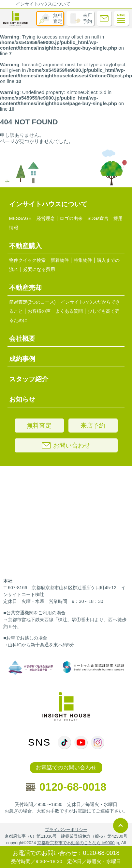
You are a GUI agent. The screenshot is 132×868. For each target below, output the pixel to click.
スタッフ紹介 (29, 379)
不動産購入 (25, 246)
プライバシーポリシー (66, 830)
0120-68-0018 (66, 787)
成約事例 (22, 359)
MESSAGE (20, 218)
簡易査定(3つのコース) (32, 302)
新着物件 (60, 260)
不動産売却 (25, 288)
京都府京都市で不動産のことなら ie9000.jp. (79, 843)
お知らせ (22, 399)
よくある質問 (69, 311)
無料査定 (58, 18)
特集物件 (83, 260)
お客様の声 (39, 311)
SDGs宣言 (98, 218)
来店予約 (87, 18)
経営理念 (46, 218)
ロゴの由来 (71, 218)
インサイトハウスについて (43, 4)
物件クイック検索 (27, 260)
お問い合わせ (66, 445)
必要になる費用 (39, 269)
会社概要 (22, 339)
